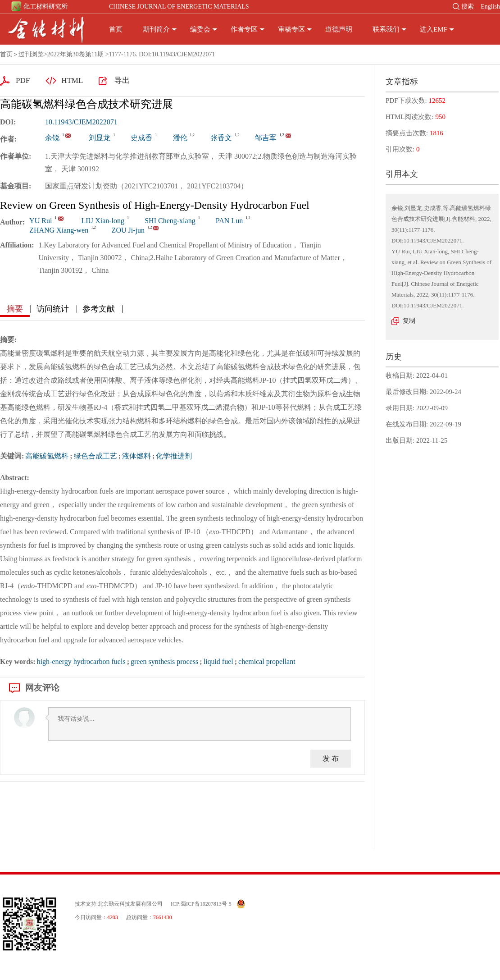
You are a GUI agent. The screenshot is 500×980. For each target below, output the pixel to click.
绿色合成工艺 (95, 456)
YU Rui (41, 221)
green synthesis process (164, 662)
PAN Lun (229, 221)
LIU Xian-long (103, 221)
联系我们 (386, 29)
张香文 (221, 138)
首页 (116, 29)
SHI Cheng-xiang (170, 221)
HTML (72, 80)
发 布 (331, 758)
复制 (409, 321)
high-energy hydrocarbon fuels (81, 662)
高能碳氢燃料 (47, 456)
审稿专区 (291, 29)
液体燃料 (136, 456)
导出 (122, 80)
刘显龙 (100, 138)
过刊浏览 (31, 54)
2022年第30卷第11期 (75, 54)
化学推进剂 (174, 456)
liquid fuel (218, 662)
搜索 (468, 7)
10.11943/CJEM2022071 (81, 122)
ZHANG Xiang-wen (59, 230)
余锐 (52, 138)
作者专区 (244, 29)
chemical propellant (267, 662)
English (490, 7)
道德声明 (339, 29)
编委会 (200, 29)
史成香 (141, 138)
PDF (23, 80)
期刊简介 (156, 29)
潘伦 (180, 138)
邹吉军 (266, 138)
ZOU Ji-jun (128, 230)
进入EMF (434, 29)
